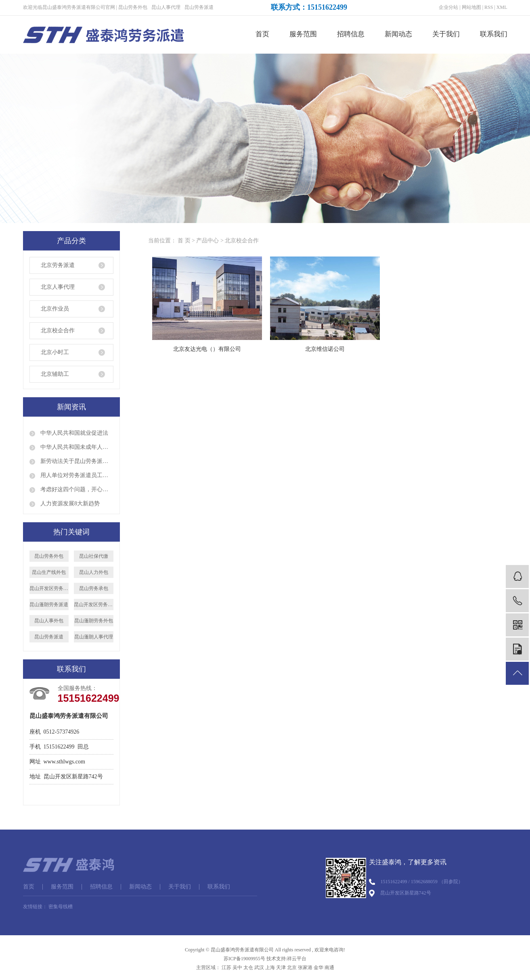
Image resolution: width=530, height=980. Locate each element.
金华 (318, 967)
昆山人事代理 (166, 7)
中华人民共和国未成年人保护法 (76, 447)
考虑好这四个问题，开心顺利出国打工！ (76, 489)
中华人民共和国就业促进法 (74, 433)
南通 (329, 967)
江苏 (226, 967)
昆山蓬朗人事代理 (94, 637)
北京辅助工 (55, 374)
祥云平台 (297, 959)
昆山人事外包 (49, 621)
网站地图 (471, 7)
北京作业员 (55, 309)
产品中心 (207, 241)
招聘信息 (351, 34)
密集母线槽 (61, 907)
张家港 (305, 967)
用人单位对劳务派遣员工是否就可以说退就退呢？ (76, 475)
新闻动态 (398, 34)
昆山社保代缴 (94, 556)
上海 (270, 967)
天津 (281, 967)
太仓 (248, 967)
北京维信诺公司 (325, 349)
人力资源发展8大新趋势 (70, 504)
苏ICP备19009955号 (244, 959)
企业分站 (448, 7)
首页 (262, 34)
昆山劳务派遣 (199, 7)
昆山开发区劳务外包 (94, 605)
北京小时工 (55, 352)
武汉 (259, 967)
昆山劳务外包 (133, 7)
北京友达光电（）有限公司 (207, 349)
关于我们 (446, 34)
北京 (292, 967)
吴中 (237, 967)
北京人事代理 (58, 287)
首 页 (184, 241)
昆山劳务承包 (94, 588)
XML (502, 7)
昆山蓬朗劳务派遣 (49, 605)
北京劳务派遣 (58, 265)
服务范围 (303, 34)
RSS (489, 7)
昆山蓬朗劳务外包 (94, 621)
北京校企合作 (58, 330)
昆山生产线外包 (49, 572)
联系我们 (494, 34)
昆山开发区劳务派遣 (49, 588)
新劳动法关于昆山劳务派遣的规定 (76, 461)
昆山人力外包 (94, 572)
